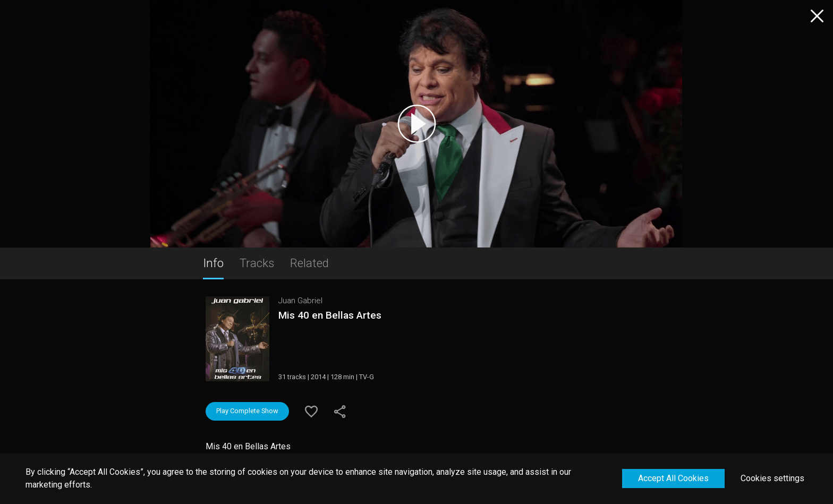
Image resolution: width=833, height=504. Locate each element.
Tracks (257, 263)
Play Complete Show (247, 411)
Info (213, 263)
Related (309, 263)
